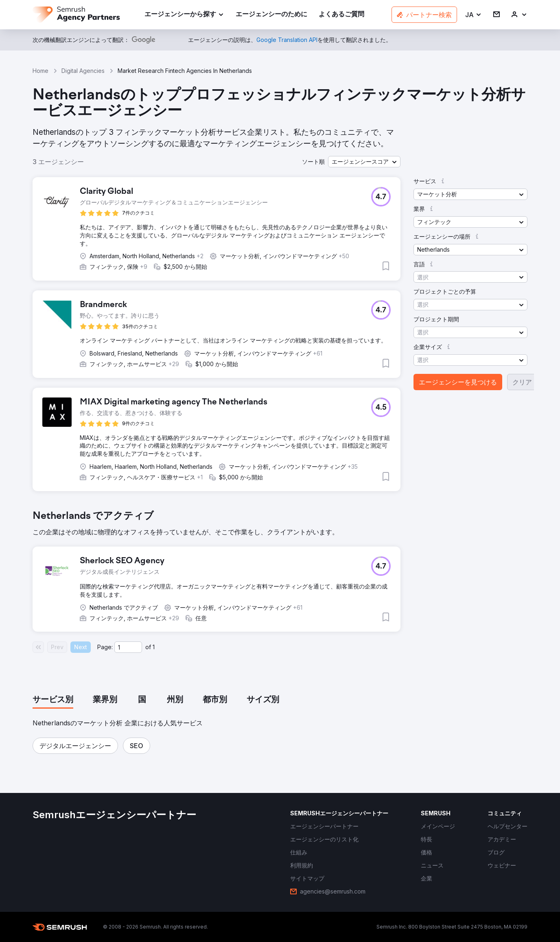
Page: (105, 647)
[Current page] (128, 647)
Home (40, 71)
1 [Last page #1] (154, 647)
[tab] (53, 700)
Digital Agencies (83, 71)
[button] (474, 15)
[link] (271, 15)
